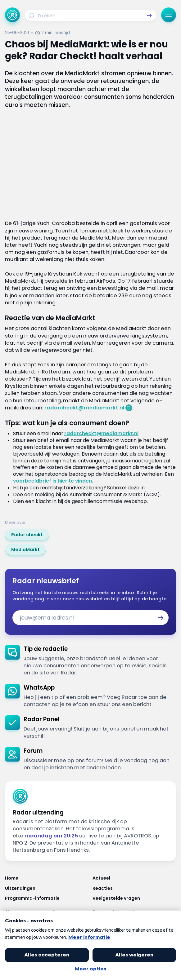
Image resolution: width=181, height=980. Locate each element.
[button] (149, 15)
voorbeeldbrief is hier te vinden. (53, 481)
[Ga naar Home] (12, 15)
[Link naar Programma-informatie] (47, 898)
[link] (27, 535)
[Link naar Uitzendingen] (47, 888)
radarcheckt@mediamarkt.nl (84, 408)
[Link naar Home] (47, 878)
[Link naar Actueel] (134, 878)
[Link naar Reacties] (134, 888)
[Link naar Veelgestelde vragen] (134, 898)
